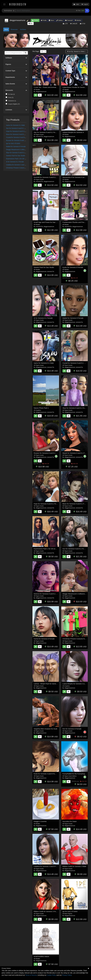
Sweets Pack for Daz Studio (16, 156)
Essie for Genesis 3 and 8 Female (46, 774)
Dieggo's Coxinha (40, 821)
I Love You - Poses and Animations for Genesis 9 (51, 87)
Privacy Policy (67, 975)
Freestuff (69, 20)
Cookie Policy (51, 975)
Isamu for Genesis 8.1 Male (15, 125)
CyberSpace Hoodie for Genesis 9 (75, 87)
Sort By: (76, 51)
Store (51, 20)
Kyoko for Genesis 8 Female (73, 267)
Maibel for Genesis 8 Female (16, 147)
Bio (31, 23)
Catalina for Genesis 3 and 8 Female (19, 165)
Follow (35, 20)
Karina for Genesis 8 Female (44, 639)
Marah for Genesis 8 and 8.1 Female (76, 453)
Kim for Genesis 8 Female (72, 729)
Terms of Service (31, 975)
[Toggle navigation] (4, 4)
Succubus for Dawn (70, 821)
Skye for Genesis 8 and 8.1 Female (18, 153)
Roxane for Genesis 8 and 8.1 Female (19, 140)
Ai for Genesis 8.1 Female (15, 162)
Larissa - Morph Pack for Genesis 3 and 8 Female (52, 684)
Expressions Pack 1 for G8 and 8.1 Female (21, 159)
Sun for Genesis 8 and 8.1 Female (18, 128)
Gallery (59, 20)
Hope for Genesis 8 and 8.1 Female (18, 131)
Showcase (14, 29)
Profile (44, 20)
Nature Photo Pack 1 (41, 408)
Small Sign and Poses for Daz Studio (47, 222)
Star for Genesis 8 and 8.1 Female (46, 132)
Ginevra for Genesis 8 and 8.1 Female (48, 594)
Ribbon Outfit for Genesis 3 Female (47, 911)
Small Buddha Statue (41, 956)
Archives (23, 29)
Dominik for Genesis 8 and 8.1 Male (47, 177)
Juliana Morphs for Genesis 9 (73, 132)
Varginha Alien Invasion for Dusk (45, 729)
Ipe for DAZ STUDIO (13, 143)
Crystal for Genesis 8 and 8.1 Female (19, 137)
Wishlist (78, 20)
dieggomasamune (41, 92)
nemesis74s (39, 137)
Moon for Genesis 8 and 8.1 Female (18, 134)
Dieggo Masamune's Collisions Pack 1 (19, 150)
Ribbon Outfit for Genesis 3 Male (74, 866)
